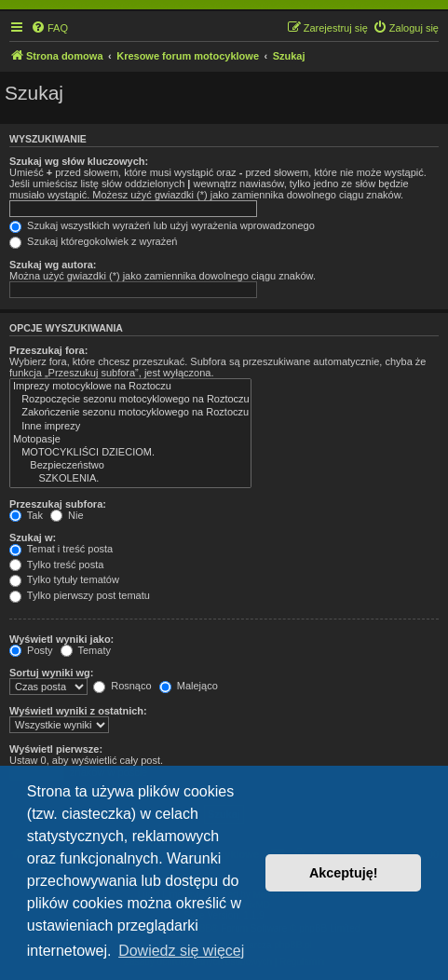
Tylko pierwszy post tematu (80, 595)
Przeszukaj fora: (48, 350)
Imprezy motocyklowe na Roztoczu (130, 387)
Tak (26, 515)
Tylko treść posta (56, 565)
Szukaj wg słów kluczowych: (79, 161)
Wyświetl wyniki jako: (61, 639)
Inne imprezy (130, 427)
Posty (31, 650)
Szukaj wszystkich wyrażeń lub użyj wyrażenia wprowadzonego (162, 225)
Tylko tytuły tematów (64, 579)
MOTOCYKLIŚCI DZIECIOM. (130, 453)
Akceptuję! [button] (344, 873)
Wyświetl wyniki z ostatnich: (78, 711)
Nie (67, 515)
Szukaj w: (33, 538)
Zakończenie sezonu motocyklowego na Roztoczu (130, 413)
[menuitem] (49, 28)
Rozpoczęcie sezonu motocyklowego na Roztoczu (130, 400)
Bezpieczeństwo (130, 466)
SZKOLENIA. (130, 479)
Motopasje (130, 440)
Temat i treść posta (61, 549)
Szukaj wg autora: (53, 265)
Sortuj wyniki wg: (51, 673)
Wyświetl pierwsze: (56, 749)
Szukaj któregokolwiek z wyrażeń (93, 241)
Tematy (86, 650)
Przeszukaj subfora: (58, 504)
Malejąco (189, 686)
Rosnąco (122, 686)
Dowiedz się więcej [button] (181, 951)
